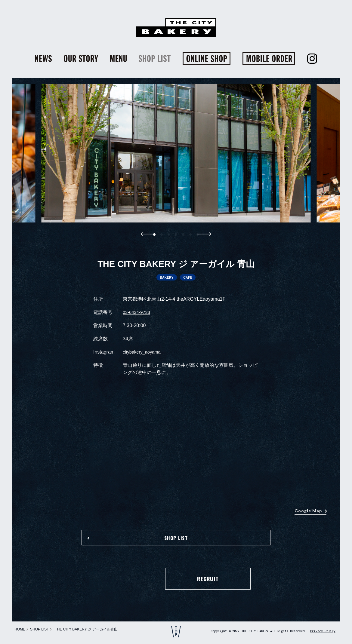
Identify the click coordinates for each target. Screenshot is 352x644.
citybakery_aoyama (144, 352)
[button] (162, 235)
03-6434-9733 (138, 312)
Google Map (308, 511)
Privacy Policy (323, 631)
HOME (20, 629)
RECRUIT (176, 586)
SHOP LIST (176, 543)
